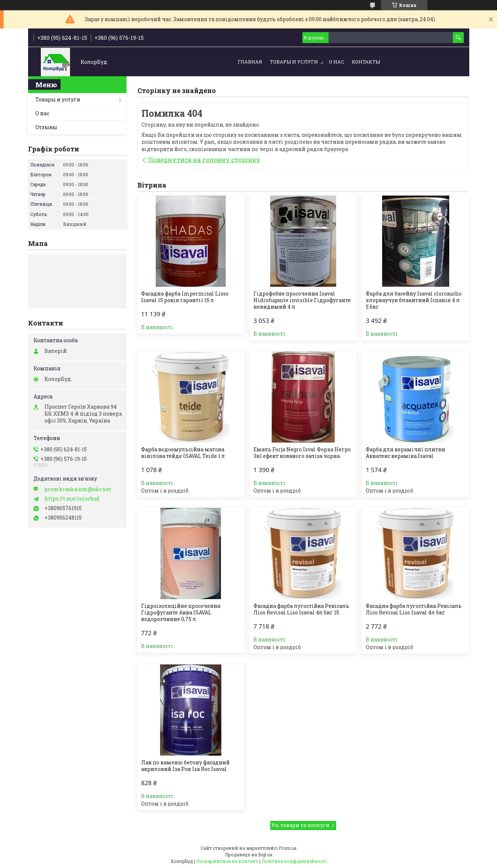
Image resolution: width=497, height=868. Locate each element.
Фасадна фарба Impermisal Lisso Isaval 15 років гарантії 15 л (185, 297)
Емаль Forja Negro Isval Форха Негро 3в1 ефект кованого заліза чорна (302, 453)
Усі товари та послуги (300, 825)
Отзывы (46, 127)
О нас (337, 62)
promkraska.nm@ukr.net (78, 489)
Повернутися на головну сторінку (204, 160)
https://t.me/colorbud (72, 499)
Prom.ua (288, 848)
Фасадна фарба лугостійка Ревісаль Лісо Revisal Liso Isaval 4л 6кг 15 (301, 609)
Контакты (366, 62)
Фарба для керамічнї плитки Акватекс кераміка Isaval (405, 453)
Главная (250, 62)
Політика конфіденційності (294, 861)
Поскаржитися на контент (227, 861)
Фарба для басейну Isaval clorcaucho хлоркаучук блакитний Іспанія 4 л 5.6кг (414, 300)
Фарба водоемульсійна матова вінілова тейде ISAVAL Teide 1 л (183, 453)
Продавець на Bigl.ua (249, 855)
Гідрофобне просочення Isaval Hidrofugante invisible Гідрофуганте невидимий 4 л (302, 300)
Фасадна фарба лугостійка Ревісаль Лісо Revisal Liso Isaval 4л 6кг (414, 609)
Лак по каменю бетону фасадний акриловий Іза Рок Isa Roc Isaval (185, 766)
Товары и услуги (294, 62)
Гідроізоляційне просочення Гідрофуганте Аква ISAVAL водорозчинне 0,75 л (181, 613)
